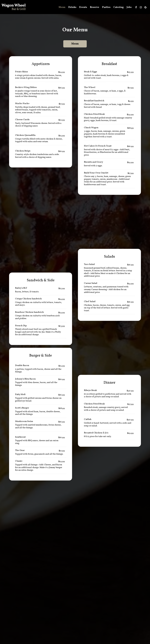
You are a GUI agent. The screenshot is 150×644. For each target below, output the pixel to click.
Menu (62, 7)
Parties (106, 7)
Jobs (129, 7)
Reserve (95, 7)
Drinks (72, 7)
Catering (119, 7)
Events (83, 7)
